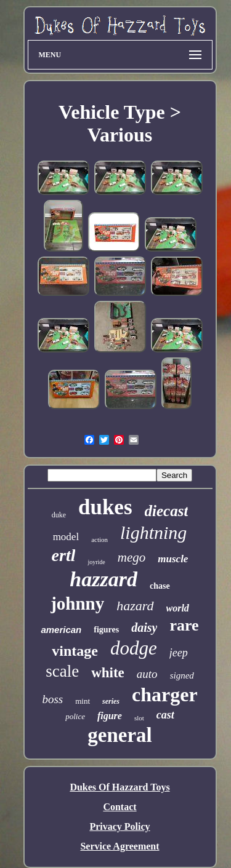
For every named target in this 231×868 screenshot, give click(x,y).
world (178, 608)
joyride (96, 562)
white (108, 673)
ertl (64, 555)
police (75, 716)
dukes (105, 507)
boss (52, 699)
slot (139, 718)
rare (184, 625)
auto (147, 674)
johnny (77, 603)
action (99, 540)
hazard (135, 606)
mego (132, 557)
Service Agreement (120, 846)
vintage (75, 651)
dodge (134, 648)
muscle (173, 559)
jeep (179, 653)
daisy (144, 627)
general (120, 735)
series (111, 701)
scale (62, 671)
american (61, 630)
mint (83, 701)
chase (160, 586)
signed (182, 675)
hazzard (103, 579)
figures (106, 630)
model (66, 537)
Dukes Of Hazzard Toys (120, 787)
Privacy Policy (120, 826)
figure (110, 716)
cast (165, 715)
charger (165, 695)
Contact (120, 807)
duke (59, 515)
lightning (153, 532)
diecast (167, 511)
